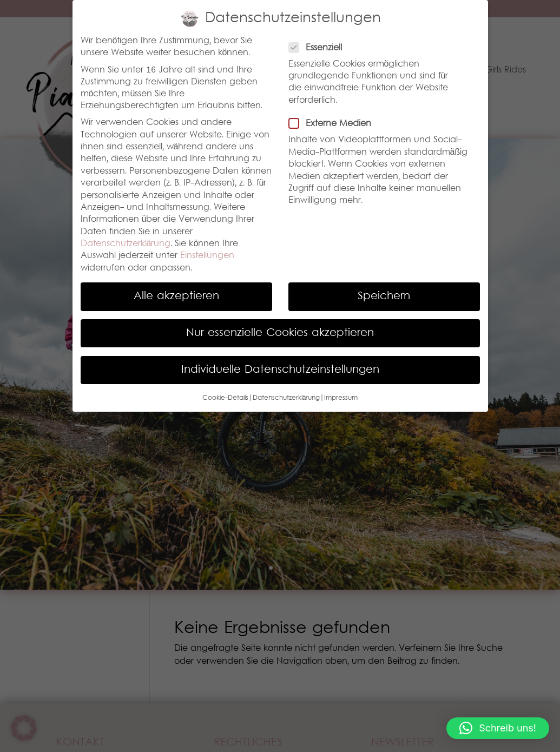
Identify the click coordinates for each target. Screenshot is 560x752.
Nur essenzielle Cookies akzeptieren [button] (280, 333)
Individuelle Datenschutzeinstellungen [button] (280, 370)
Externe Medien (334, 124)
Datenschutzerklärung (126, 244)
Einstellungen (207, 256)
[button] (498, 728)
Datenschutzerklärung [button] (286, 398)
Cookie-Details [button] (225, 398)
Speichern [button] (384, 296)
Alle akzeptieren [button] (176, 296)
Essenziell (320, 48)
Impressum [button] (341, 398)
